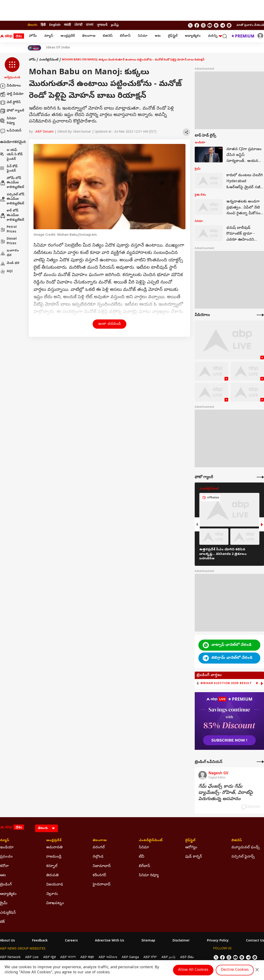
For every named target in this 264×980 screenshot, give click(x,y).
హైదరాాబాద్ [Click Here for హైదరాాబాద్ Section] (102, 885)
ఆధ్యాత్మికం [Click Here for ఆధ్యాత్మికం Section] (8, 894)
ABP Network (10, 958)
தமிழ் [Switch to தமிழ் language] (115, 25)
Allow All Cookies (193, 970)
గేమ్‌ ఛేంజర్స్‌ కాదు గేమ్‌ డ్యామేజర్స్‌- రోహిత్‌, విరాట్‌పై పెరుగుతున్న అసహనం (226, 793)
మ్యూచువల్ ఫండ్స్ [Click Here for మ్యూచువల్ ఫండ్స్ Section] (246, 848)
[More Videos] (260, 315)
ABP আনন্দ (68, 958)
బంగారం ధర (9, 253)
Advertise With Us (109, 941)
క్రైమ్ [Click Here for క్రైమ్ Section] (4, 903)
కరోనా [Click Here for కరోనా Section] (4, 866)
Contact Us (255, 941)
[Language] (47, 828)
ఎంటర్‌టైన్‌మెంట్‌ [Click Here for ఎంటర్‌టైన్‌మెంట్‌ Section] (151, 841)
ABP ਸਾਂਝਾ (150, 958)
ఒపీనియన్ (11, 131)
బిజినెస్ (108, 36)
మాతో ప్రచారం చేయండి (250, 25)
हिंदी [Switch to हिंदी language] (43, 25)
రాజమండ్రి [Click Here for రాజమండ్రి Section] (54, 857)
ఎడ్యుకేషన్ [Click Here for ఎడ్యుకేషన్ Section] (8, 913)
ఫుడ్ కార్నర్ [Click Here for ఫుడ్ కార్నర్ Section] (194, 857)
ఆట (158, 36)
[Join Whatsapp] (229, 25)
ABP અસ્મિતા (108, 958)
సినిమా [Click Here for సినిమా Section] (144, 848)
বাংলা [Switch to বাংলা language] (90, 25)
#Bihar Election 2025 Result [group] (226, 683)
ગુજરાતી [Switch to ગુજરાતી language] (102, 25)
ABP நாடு (168, 958)
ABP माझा (87, 958)
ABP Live (32, 958)
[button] (12, 69)
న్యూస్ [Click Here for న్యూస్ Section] (5, 841)
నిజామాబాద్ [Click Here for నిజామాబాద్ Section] (102, 866)
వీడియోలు (10, 86)
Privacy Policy (218, 941)
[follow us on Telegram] (223, 25)
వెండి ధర (10, 263)
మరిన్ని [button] (215, 36)
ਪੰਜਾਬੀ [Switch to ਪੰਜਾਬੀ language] (78, 25)
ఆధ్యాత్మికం (193, 36)
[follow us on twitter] (190, 25)
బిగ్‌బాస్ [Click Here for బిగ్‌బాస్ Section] (144, 866)
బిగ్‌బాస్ (125, 36)
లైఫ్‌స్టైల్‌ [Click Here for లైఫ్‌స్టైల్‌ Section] (190, 841)
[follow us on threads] (203, 25)
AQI (6, 272)
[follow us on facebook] (197, 25)
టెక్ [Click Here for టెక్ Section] (2, 922)
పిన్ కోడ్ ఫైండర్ (9, 169)
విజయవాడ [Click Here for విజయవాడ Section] (55, 885)
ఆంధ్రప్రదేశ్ (68, 36)
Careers (71, 941)
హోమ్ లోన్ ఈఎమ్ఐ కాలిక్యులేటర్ (12, 183)
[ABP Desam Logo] (12, 36)
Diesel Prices (8, 241)
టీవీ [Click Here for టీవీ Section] (141, 857)
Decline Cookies (235, 970)
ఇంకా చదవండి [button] (109, 324)
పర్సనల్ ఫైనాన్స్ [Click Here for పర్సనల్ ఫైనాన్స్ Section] (243, 857)
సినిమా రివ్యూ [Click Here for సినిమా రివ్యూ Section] (149, 876)
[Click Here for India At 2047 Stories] (34, 48)
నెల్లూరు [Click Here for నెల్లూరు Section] (52, 894)
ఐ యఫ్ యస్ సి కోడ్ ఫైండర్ (11, 155)
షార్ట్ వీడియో (12, 94)
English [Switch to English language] (55, 25)
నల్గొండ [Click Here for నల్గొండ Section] (98, 857)
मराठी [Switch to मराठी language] (67, 25)
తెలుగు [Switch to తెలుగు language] (32, 25)
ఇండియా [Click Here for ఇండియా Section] (7, 848)
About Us (7, 941)
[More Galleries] (260, 477)
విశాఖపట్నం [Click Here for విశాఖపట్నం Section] (55, 903)
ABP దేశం (187, 958)
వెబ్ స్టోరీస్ (10, 103)
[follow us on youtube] (210, 25)
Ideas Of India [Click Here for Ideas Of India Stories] (58, 48)
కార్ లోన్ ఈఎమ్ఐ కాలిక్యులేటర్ (12, 215)
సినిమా (143, 36)
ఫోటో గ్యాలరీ (12, 111)
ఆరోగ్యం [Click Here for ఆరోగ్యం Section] (191, 848)
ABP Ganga (130, 958)
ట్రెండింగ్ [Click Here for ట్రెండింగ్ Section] (6, 885)
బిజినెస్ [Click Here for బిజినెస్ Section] (237, 841)
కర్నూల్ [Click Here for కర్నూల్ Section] (52, 866)
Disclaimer (181, 941)
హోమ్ (33, 36)
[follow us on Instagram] (216, 25)
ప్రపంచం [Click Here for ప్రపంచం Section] (6, 857)
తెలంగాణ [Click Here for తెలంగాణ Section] (100, 841)
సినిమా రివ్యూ (8, 121)
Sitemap (148, 941)
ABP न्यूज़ (49, 958)
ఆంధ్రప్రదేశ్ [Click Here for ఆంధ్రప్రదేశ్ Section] (54, 841)
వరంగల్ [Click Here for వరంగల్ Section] (99, 848)
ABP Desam (44, 132)
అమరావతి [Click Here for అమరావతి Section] (54, 848)
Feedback (40, 941)
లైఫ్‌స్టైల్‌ (173, 36)
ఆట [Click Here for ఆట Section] (3, 876)
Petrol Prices (8, 230)
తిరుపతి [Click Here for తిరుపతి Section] (52, 876)
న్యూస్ (49, 36)
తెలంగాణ (89, 36)
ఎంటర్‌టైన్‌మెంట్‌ (49, 60)
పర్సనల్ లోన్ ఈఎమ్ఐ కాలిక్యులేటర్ (12, 199)
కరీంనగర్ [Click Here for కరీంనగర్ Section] (99, 876)
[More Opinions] (260, 762)
